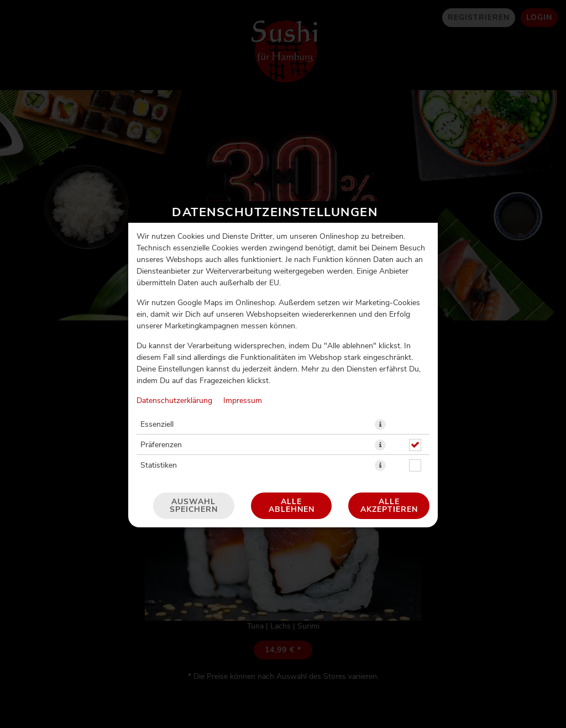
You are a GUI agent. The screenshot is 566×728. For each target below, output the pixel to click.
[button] (380, 425)
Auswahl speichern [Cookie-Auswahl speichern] (194, 506)
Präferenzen (161, 445)
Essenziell (157, 425)
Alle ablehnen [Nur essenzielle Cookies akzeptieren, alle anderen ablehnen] (292, 506)
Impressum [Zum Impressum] (243, 401)
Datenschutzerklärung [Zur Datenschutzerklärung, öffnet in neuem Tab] (174, 401)
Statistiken (159, 465)
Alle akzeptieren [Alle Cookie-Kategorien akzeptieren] (389, 506)
